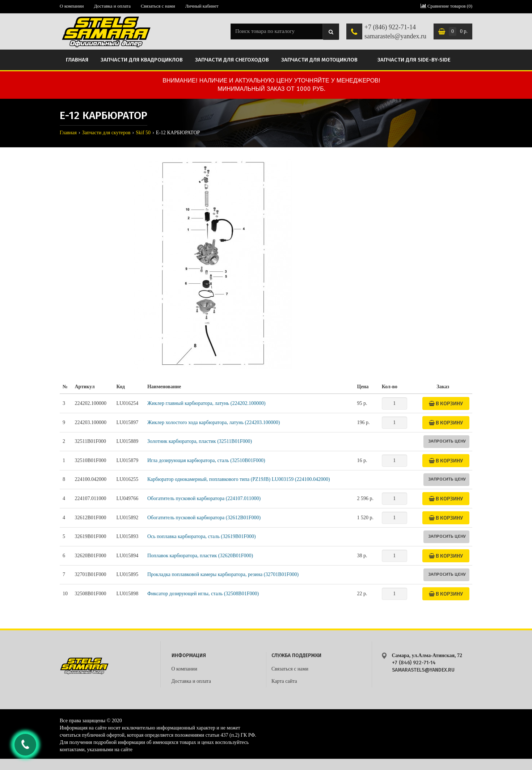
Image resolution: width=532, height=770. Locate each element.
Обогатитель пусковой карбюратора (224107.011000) (204, 498)
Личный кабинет (202, 6)
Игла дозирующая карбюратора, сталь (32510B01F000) (206, 460)
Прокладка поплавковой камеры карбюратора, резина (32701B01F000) (223, 574)
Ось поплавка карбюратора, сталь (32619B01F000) (202, 536)
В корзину (446, 403)
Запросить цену (447, 441)
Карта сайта (284, 681)
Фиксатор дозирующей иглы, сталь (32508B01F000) (203, 594)
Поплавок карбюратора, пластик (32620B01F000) (200, 556)
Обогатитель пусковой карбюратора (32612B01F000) (204, 518)
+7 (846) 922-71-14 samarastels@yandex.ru (395, 32)
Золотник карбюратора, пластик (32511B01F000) (200, 441)
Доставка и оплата (112, 6)
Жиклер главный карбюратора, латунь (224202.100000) (206, 403)
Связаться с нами (158, 6)
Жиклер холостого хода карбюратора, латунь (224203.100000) (214, 422)
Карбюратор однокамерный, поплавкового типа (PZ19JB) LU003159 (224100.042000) (239, 479)
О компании (72, 6)
